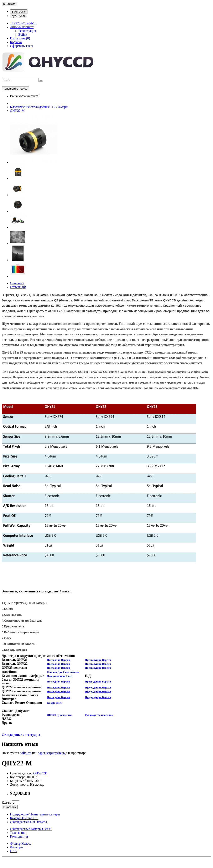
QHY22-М (17, 111)
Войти (23, 34)
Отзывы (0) (18, 287)
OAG (14, 851)
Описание (17, 283)
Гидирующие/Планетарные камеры (35, 814)
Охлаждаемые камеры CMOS (31, 829)
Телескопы (18, 833)
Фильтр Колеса (21, 844)
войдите (25, 753)
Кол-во (6, 802)
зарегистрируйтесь (51, 753)
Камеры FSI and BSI (24, 818)
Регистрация (27, 31)
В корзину (10, 807)
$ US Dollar (19, 12)
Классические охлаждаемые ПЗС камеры (39, 107)
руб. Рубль (19, 16)
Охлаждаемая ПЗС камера (28, 822)
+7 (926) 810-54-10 (23, 23)
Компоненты (19, 836)
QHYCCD (40, 773)
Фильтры (16, 847)
